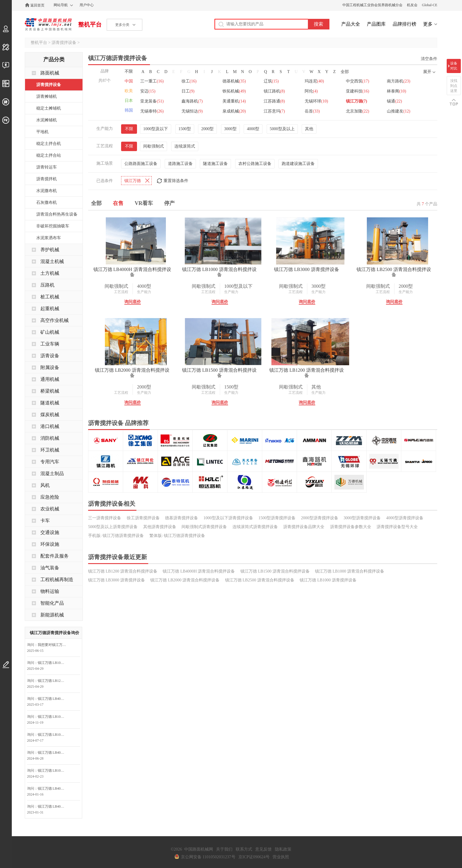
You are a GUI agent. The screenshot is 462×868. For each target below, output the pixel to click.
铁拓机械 (234, 91)
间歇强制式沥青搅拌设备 (204, 527)
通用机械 (50, 379)
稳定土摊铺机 (49, 108)
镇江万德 (357, 101)
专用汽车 (50, 462)
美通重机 (234, 101)
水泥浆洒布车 (49, 238)
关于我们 (224, 849)
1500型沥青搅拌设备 (277, 518)
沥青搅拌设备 (64, 43)
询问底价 (133, 302)
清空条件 (429, 59)
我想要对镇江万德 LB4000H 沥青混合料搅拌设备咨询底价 (53, 645)
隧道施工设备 (215, 164)
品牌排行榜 (405, 24)
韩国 (129, 110)
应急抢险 (50, 497)
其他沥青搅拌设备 (160, 527)
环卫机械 (50, 450)
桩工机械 (50, 297)
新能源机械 (52, 615)
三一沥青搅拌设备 (105, 518)
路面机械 (50, 73)
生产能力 (144, 292)
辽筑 (271, 81)
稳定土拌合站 (49, 155)
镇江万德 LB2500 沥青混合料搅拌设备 (394, 272)
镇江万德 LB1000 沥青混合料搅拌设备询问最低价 (53, 663)
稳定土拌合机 (49, 144)
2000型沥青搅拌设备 (320, 518)
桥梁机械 (50, 391)
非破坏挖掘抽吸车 (53, 226)
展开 (427, 72)
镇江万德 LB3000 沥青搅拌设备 (306, 269)
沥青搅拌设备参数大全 (351, 527)
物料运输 (50, 591)
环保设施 (50, 544)
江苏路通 (274, 101)
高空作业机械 (55, 320)
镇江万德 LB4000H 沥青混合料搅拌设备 (132, 272)
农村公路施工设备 (255, 164)
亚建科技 (358, 91)
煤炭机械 (50, 415)
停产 (169, 203)
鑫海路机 (192, 101)
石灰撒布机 (47, 202)
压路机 (47, 285)
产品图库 (376, 24)
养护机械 (50, 250)
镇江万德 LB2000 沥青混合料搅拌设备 (132, 373)
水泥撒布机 (47, 191)
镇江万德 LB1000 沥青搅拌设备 (328, 580)
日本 (129, 101)
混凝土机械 (52, 261)
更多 (428, 24)
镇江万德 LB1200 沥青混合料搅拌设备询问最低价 (53, 681)
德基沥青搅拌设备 (181, 518)
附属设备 (50, 367)
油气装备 (50, 568)
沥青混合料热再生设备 (57, 214)
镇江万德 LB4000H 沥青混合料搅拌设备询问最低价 (53, 699)
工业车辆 (50, 344)
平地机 (42, 132)
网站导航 (61, 5)
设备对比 (454, 66)
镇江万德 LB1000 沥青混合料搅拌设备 (219, 272)
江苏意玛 (274, 111)
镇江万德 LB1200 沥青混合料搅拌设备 (306, 373)
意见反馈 (263, 849)
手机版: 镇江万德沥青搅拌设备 (116, 536)
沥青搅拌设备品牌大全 (304, 527)
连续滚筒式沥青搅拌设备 (255, 527)
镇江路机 (274, 91)
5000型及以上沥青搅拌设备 (113, 527)
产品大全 (351, 24)
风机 (45, 485)
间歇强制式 (154, 146)
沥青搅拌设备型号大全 (397, 527)
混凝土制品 (52, 473)
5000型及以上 (282, 129)
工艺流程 (121, 292)
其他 (309, 129)
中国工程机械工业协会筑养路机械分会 (372, 5)
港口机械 (50, 426)
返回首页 (37, 5)
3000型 (230, 129)
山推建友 (399, 111)
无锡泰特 (152, 111)
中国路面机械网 (48, 24)
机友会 (412, 5)
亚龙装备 (152, 101)
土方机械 (50, 273)
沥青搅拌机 (47, 179)
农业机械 (50, 509)
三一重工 (152, 81)
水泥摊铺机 (47, 120)
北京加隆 (358, 111)
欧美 (129, 91)
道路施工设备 (180, 164)
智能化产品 (52, 603)
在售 (118, 203)
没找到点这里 (454, 86)
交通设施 (50, 532)
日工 (188, 91)
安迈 (148, 91)
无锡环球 (316, 101)
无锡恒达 (192, 111)
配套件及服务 (55, 556)
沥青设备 (50, 356)
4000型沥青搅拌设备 (405, 518)
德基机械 (234, 81)
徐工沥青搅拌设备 (143, 518)
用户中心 (87, 5)
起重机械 (50, 309)
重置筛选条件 (176, 181)
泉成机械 (234, 111)
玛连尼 (314, 81)
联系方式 (244, 849)
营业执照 (281, 857)
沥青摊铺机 (47, 96)
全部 (345, 72)
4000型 (253, 129)
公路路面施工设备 (141, 164)
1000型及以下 (156, 129)
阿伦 (311, 91)
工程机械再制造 (57, 580)
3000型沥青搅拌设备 (362, 518)
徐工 (189, 81)
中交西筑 (358, 81)
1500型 (185, 129)
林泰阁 (396, 91)
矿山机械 (50, 332)
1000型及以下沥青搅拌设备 (228, 518)
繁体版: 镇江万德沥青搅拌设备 (177, 536)
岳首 (312, 111)
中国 (129, 81)
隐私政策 (283, 849)
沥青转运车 (47, 167)
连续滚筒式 (185, 146)
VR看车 (144, 203)
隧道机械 (50, 403)
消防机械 (50, 438)
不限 (129, 71)
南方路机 (399, 81)
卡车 (45, 521)
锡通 (394, 101)
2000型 (207, 129)
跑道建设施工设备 (298, 164)
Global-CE (430, 5)
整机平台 (90, 24)
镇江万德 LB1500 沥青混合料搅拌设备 (219, 373)
